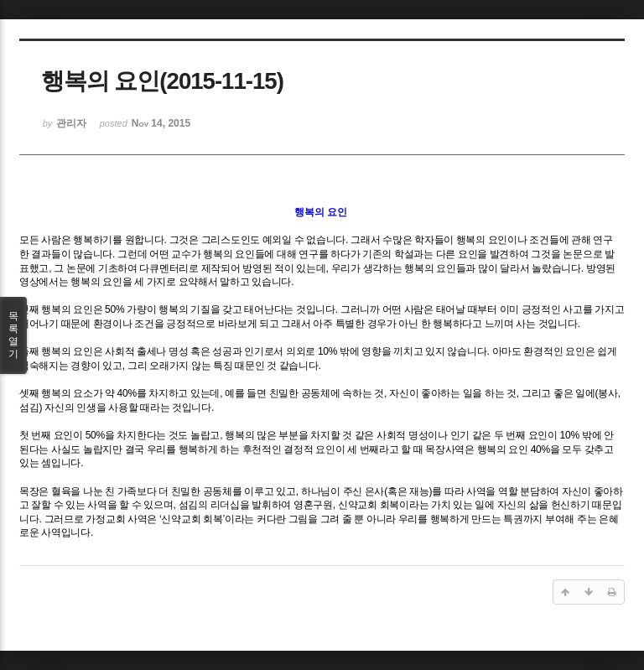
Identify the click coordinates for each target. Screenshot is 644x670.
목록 (13, 335)
